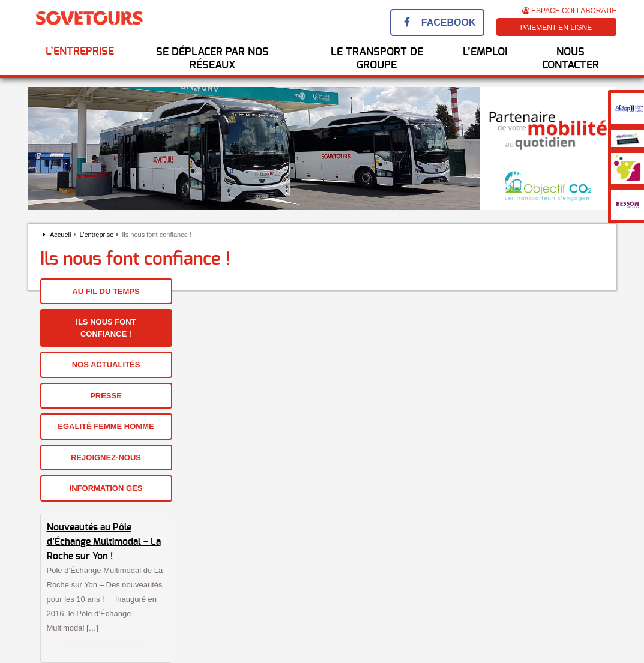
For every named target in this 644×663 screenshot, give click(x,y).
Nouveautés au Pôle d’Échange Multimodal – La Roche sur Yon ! (104, 542)
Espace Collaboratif (569, 11)
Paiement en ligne (556, 28)
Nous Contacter (570, 59)
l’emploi (485, 52)
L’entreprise (80, 52)
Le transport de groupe (377, 59)
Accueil (60, 235)
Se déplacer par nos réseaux (212, 59)
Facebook (449, 22)
